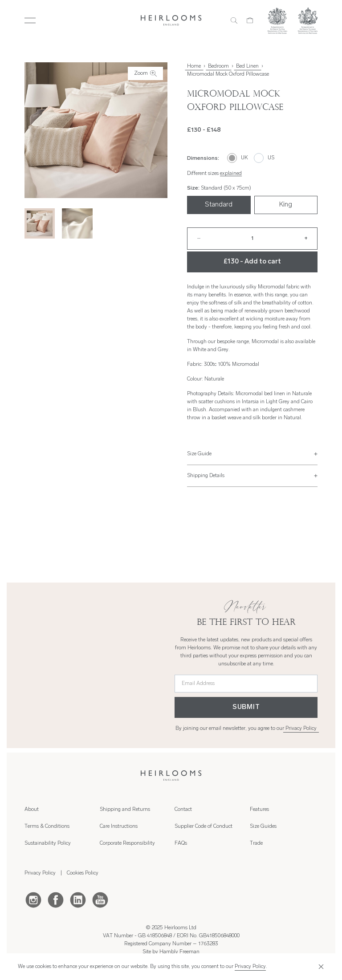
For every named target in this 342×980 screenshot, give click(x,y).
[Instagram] (33, 899)
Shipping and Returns (125, 810)
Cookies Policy (83, 873)
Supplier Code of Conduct (204, 826)
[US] (264, 158)
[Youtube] (100, 899)
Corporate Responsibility (127, 843)
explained (231, 174)
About (32, 810)
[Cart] (250, 20)
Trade (256, 843)
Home (194, 66)
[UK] (238, 158)
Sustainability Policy (48, 843)
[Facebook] (56, 899)
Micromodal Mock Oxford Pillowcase (228, 74)
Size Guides (263, 826)
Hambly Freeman (179, 952)
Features (259, 810)
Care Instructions (119, 826)
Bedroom (218, 66)
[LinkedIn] (78, 899)
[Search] (234, 20)
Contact (183, 810)
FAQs (181, 843)
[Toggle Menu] (30, 20)
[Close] (320, 967)
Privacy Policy (301, 729)
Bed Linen (247, 66)
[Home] (171, 20)
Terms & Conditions (47, 826)
